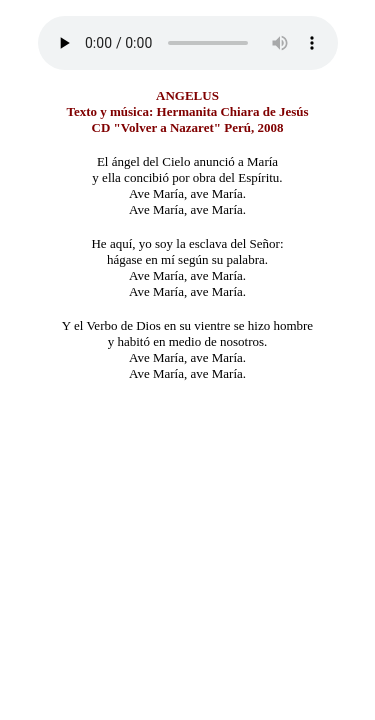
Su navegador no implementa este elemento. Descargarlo (188, 43)
